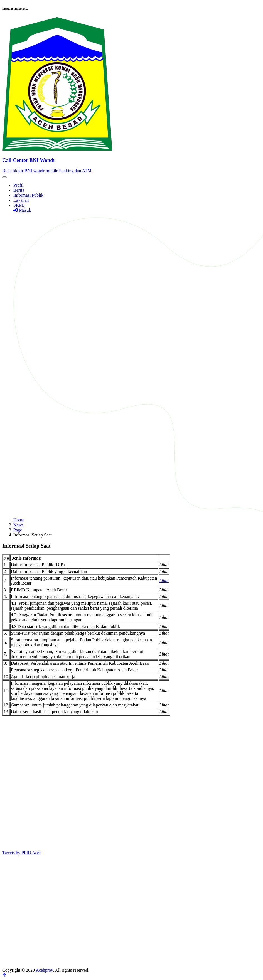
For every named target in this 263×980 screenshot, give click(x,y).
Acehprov (44, 970)
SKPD (19, 205)
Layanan (21, 200)
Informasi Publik (28, 195)
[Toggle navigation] (4, 177)
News (18, 525)
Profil (18, 185)
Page (18, 530)
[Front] (131, 160)
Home (19, 520)
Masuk (22, 210)
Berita (19, 190)
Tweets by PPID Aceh (22, 853)
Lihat (164, 581)
